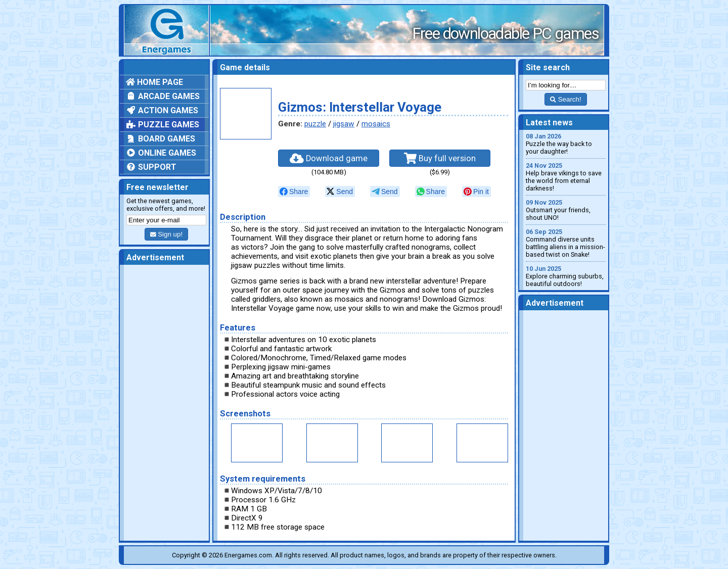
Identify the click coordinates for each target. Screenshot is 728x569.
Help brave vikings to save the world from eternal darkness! (566, 177)
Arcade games (163, 96)
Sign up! (166, 234)
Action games (162, 110)
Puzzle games (163, 125)
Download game (329, 158)
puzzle (315, 124)
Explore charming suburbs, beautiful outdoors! (566, 276)
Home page (154, 82)
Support (151, 167)
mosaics (376, 124)
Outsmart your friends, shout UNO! (566, 210)
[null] (294, 192)
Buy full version (440, 158)
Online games (161, 153)
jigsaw (344, 124)
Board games (161, 139)
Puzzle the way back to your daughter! (566, 144)
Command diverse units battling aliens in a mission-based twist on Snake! (566, 243)
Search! (565, 99)
